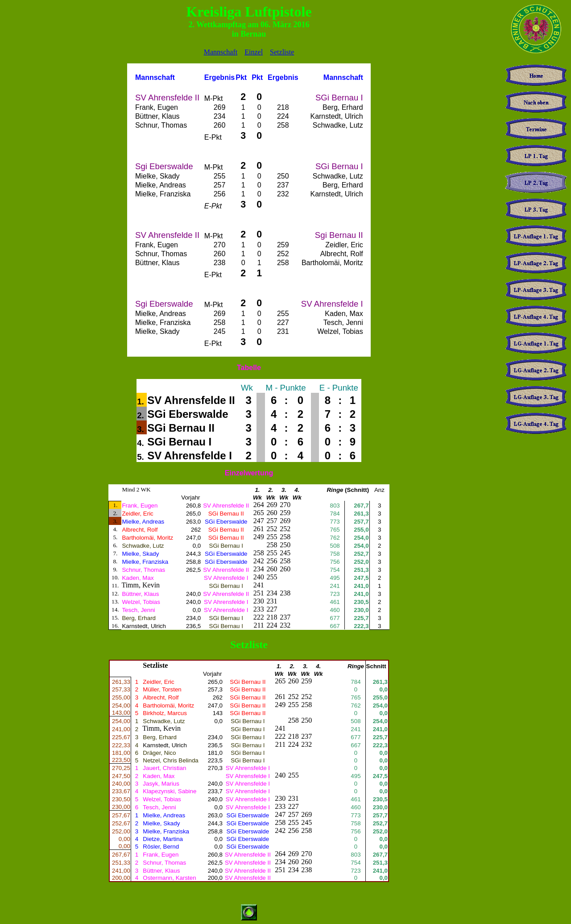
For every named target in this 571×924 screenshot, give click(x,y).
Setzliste (282, 52)
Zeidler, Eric (158, 682)
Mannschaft (221, 52)
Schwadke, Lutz (164, 721)
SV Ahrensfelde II (191, 400)
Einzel (254, 52)
